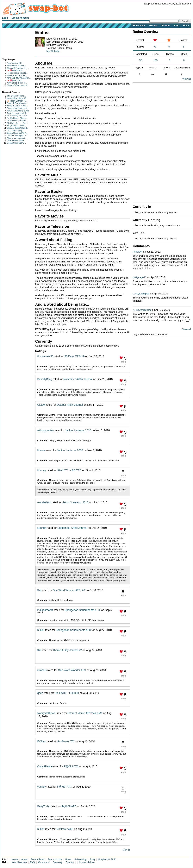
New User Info (19, 862)
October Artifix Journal (70, 405)
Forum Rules (38, 859)
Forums (166, 26)
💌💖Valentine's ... (15, 70)
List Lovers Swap (15, 131)
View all (126, 850)
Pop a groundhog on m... (18, 108)
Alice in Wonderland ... (17, 138)
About (24, 859)
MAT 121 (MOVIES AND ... (19, 78)
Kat (39, 590)
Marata (42, 450)
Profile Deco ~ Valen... (17, 118)
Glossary (58, 862)
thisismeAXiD (45, 356)
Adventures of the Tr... (17, 83)
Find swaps (139, 26)
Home (15, 859)
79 (155, 47)
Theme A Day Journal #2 (67, 650)
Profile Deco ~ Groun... (17, 121)
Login (5, 18)
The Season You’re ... (17, 96)
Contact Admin (87, 862)
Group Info (44, 862)
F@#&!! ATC (71, 767)
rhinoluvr (138, 252)
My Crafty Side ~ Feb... (17, 123)
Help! (186, 26)
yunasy (42, 787)
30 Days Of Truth (75, 356)
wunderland (44, 503)
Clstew (41, 405)
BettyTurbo (44, 806)
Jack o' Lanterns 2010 (78, 430)
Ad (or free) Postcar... (17, 126)
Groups (154, 26)
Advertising (81, 859)
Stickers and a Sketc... (17, 75)
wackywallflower (47, 713)
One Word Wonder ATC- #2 (69, 590)
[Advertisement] (14, 42)
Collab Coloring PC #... (17, 133)
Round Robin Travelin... (18, 73)
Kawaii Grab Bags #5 (16, 98)
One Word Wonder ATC (72, 670)
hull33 (41, 630)
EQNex (42, 742)
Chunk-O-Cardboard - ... (18, 68)
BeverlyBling (45, 379)
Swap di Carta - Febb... (17, 106)
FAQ (32, 862)
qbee (40, 693)
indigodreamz (45, 610)
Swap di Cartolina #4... (17, 103)
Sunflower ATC (66, 742)
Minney (42, 471)
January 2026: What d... (18, 128)
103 (156, 60)
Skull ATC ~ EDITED (69, 471)
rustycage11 (140, 277)
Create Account (20, 18)
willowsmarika (46, 430)
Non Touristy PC (14, 63)
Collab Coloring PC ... (17, 143)
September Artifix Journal (72, 528)
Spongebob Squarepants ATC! (83, 610)
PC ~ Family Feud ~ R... (18, 116)
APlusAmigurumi (142, 310)
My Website (53, 51)
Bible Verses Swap (15, 140)
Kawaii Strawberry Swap (18, 111)
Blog (177, 26)
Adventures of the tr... (17, 66)
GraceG (42, 670)
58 (140, 60)
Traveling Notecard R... (17, 113)
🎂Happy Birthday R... (17, 101)
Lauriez (42, 528)
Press (68, 859)
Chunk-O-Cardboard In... (18, 85)
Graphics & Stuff (107, 859)
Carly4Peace (45, 767)
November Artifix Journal (78, 379)
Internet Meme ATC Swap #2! (85, 713)
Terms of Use (55, 859)
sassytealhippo (141, 294)
